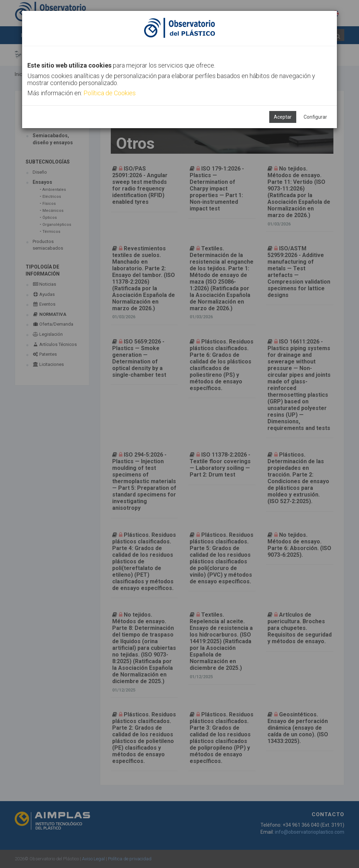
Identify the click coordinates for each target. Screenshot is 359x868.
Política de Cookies (110, 93)
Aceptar (283, 117)
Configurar (315, 117)
